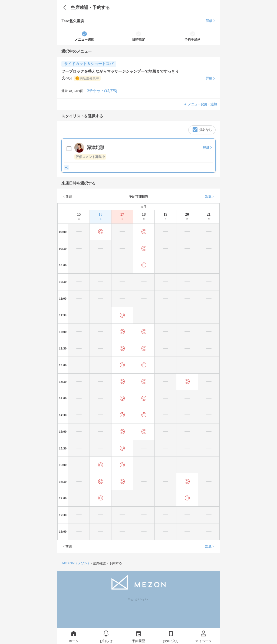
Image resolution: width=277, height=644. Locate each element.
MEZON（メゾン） (76, 563)
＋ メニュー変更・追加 (200, 104)
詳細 (211, 21)
